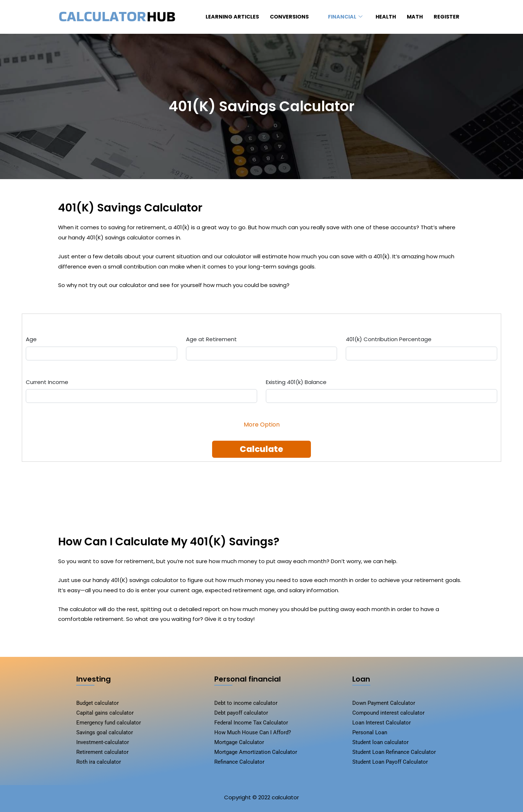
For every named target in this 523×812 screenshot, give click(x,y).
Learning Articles (223, 17)
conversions (286, 17)
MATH (413, 17)
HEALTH (383, 17)
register (446, 17)
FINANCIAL (341, 17)
